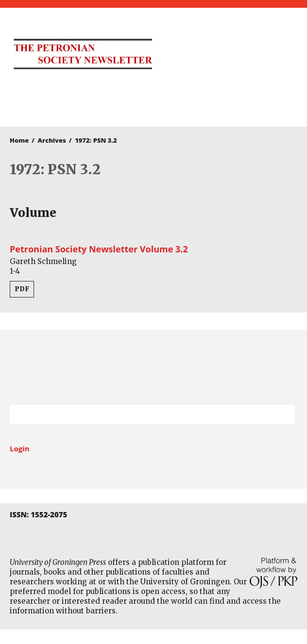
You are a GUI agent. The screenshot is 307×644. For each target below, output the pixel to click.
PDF (22, 289)
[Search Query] (140, 414)
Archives (52, 140)
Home (19, 140)
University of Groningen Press (231, 59)
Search (283, 414)
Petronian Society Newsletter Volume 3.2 (99, 249)
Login (20, 448)
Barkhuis (149, 100)
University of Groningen (153, 367)
